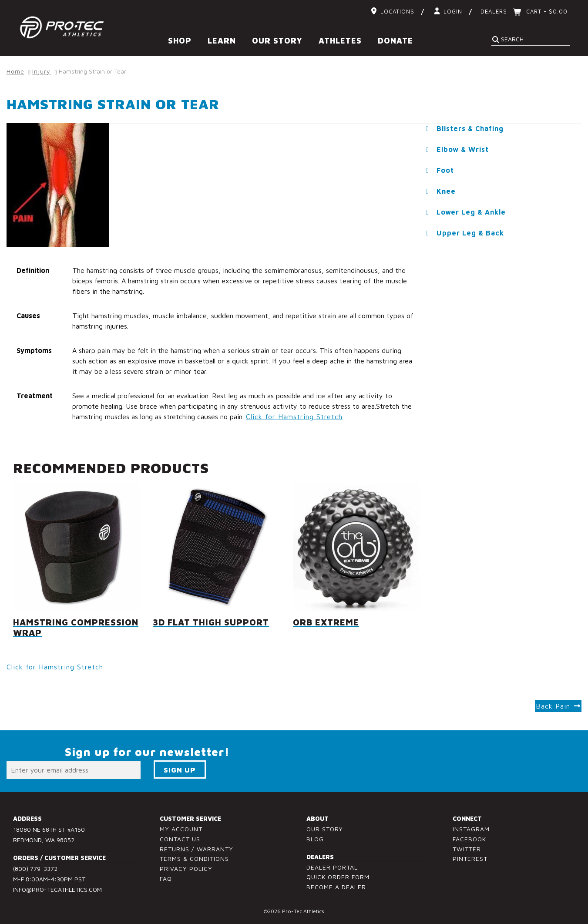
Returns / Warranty (197, 849)
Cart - (546, 11)
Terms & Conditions (194, 858)
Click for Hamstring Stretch (294, 417)
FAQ (166, 879)
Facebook (469, 839)
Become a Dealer (336, 887)
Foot (445, 170)
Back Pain (553, 706)
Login (453, 11)
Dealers (494, 11)
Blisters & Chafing (470, 128)
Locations (397, 11)
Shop (180, 41)
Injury (41, 71)
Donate (395, 41)
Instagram (471, 829)
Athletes (340, 41)
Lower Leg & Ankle (471, 212)
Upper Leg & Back (470, 233)
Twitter (467, 849)
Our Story (277, 41)
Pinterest (470, 858)
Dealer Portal (332, 867)
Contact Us (180, 839)
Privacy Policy (186, 869)
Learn (222, 41)
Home (15, 71)
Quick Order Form (338, 877)
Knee (446, 191)
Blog (315, 839)
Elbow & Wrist (463, 149)
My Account (181, 829)
